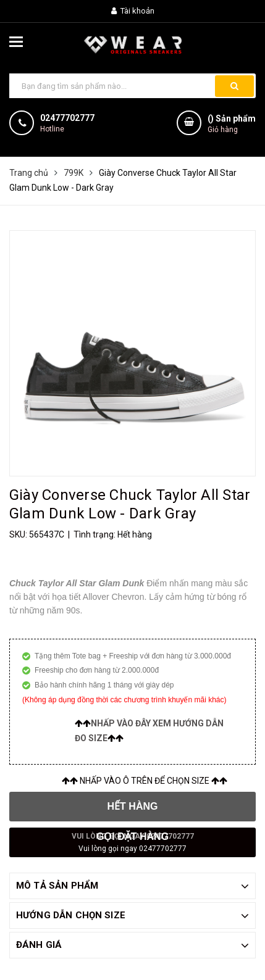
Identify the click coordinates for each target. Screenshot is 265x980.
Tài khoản (133, 11)
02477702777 (67, 118)
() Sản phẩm (232, 124)
